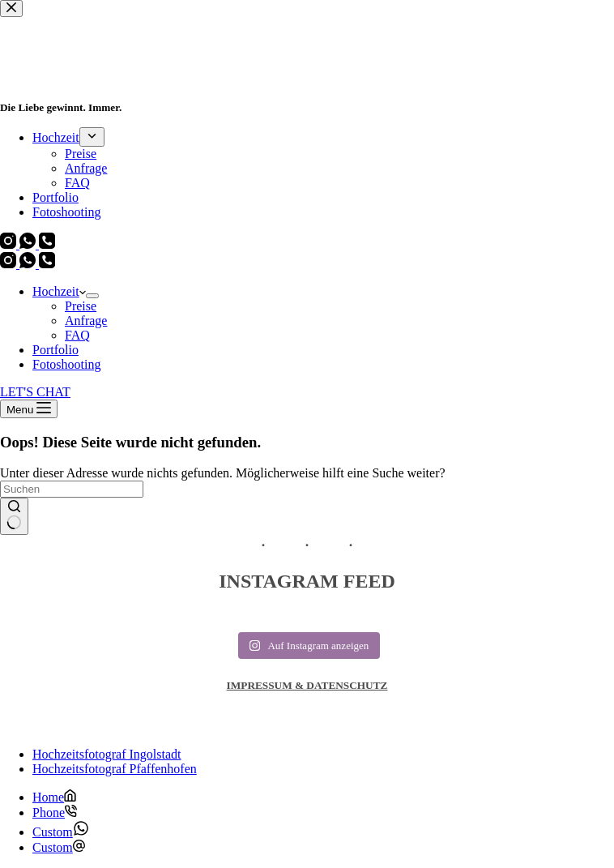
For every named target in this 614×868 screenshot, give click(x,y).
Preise (81, 306)
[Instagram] (10, 264)
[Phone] (55, 812)
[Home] (54, 797)
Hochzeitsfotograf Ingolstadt (107, 754)
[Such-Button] (14, 516)
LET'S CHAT (35, 392)
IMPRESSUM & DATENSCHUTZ (307, 685)
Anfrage (86, 321)
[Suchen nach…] (72, 489)
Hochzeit (59, 291)
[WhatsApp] (29, 264)
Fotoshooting (66, 364)
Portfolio (55, 350)
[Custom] (61, 832)
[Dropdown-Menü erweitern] (92, 296)
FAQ (77, 335)
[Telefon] (47, 264)
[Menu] (29, 409)
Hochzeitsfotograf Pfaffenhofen (115, 769)
